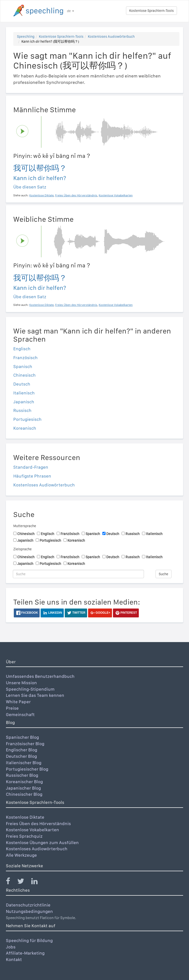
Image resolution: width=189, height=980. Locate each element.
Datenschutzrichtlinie (28, 905)
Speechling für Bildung (29, 940)
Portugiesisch (27, 419)
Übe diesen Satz (30, 187)
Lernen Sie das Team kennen (35, 695)
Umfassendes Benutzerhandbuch (40, 676)
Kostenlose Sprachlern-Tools (151, 11)
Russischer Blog (22, 775)
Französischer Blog (25, 744)
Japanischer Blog (23, 788)
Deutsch (22, 384)
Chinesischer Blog (24, 794)
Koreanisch (25, 428)
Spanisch (23, 366)
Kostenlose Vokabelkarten (32, 830)
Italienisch (24, 393)
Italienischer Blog (24, 763)
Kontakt (14, 959)
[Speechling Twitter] (24, 882)
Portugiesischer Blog (27, 769)
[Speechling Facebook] (11, 882)
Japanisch (24, 402)
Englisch (22, 349)
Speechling (26, 37)
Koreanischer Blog (24, 782)
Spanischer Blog (22, 737)
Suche (164, 574)
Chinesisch (24, 375)
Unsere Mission (21, 683)
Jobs (11, 947)
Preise (12, 708)
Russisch (22, 410)
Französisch (25, 358)
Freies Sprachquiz (24, 836)
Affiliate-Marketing (25, 953)
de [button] (71, 11)
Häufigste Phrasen (32, 476)
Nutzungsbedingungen (29, 911)
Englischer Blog (22, 750)
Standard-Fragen (31, 467)
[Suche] (78, 574)
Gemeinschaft (20, 714)
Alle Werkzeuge (21, 855)
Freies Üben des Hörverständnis (38, 823)
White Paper (18, 702)
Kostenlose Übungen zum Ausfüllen (42, 842)
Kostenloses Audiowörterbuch (111, 37)
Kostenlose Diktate (25, 817)
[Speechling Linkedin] (38, 882)
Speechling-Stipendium (30, 689)
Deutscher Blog (21, 756)
